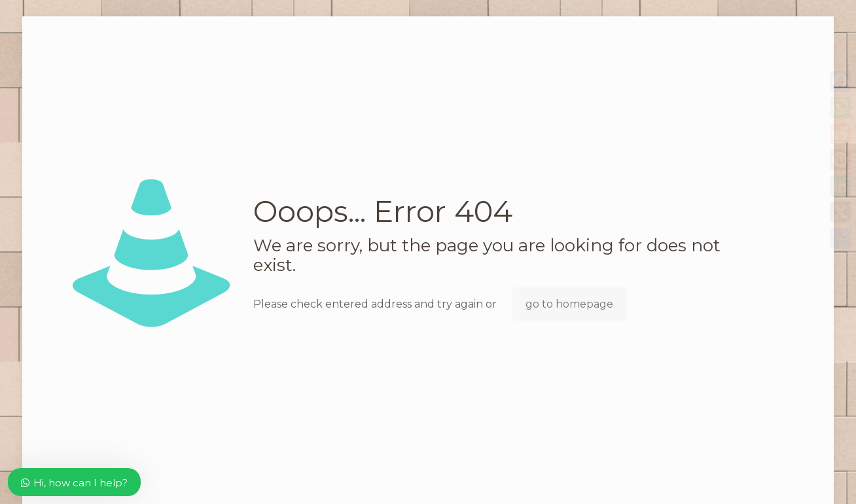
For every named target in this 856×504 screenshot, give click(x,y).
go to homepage (569, 304)
